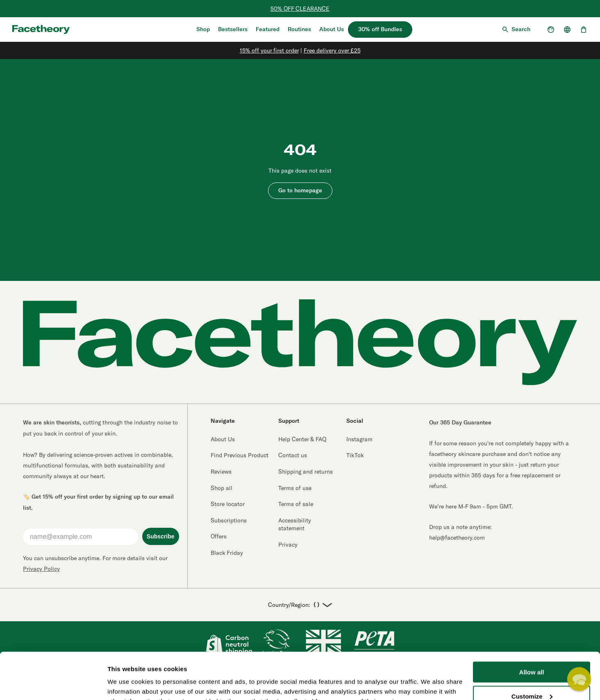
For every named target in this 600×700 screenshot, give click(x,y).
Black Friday (227, 553)
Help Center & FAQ (302, 439)
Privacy (288, 544)
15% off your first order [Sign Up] (269, 50)
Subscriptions (229, 520)
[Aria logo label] (41, 30)
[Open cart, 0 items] (584, 30)
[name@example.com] (81, 537)
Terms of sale (296, 504)
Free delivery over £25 (332, 50)
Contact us (293, 455)
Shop (203, 29)
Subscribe (161, 536)
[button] (579, 679)
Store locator (228, 504)
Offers (219, 536)
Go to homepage (300, 190)
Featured (268, 29)
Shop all (222, 488)
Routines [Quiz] (299, 29)
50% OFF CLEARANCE (300, 8)
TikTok (355, 455)
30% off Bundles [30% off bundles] (380, 29)
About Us (332, 29)
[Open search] (516, 30)
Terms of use (295, 488)
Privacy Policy (41, 569)
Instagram (359, 439)
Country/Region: (300, 605)
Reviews (221, 471)
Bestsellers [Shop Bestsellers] (233, 29)
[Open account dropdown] (551, 30)
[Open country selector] (567, 30)
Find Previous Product (240, 455)
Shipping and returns (306, 471)
